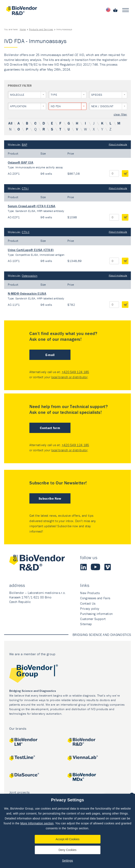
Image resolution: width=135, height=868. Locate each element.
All (10, 123)
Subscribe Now (50, 498)
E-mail (50, 355)
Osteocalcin (30, 276)
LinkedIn (83, 567)
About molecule (118, 144)
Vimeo (107, 567)
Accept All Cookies (68, 839)
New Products (90, 593)
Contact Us (88, 603)
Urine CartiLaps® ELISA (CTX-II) (31, 250)
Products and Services (41, 29)
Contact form (50, 428)
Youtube (95, 567)
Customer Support (93, 619)
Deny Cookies (67, 850)
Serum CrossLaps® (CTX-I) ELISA (32, 206)
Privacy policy (90, 609)
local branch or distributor (69, 377)
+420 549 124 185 (75, 372)
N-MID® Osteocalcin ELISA (27, 293)
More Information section (37, 823)
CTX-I (25, 188)
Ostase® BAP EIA (21, 162)
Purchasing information (96, 614)
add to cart (125, 173)
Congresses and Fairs (95, 598)
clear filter (120, 115)
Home (23, 29)
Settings (67, 861)
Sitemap (86, 624)
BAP (24, 145)
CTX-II (26, 232)
